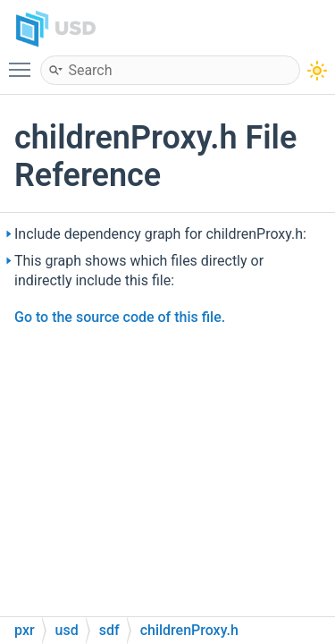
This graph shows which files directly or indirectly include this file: (139, 271)
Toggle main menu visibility (24, 62)
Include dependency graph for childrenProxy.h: (160, 234)
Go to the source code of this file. (120, 317)
